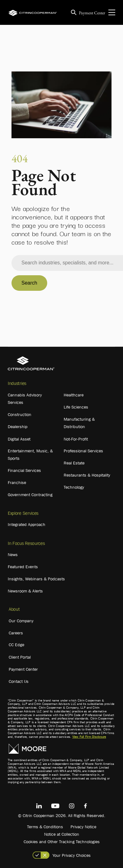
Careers (16, 633)
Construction (20, 414)
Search (29, 283)
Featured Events (23, 567)
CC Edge (16, 645)
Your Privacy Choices (72, 855)
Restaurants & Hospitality (87, 475)
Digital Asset (19, 439)
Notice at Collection (62, 834)
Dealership (18, 427)
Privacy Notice (83, 827)
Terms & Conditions (45, 827)
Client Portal (20, 657)
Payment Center (92, 13)
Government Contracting (30, 495)
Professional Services (83, 451)
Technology (74, 487)
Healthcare (74, 395)
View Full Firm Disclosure (89, 737)
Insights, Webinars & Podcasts (36, 579)
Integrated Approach (27, 524)
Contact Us (19, 681)
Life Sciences (76, 407)
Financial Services (24, 470)
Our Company (21, 621)
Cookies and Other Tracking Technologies (62, 842)
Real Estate (74, 463)
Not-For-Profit (76, 439)
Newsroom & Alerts (25, 591)
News (13, 555)
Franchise (17, 482)
